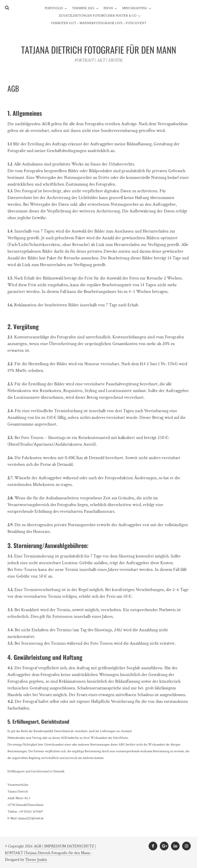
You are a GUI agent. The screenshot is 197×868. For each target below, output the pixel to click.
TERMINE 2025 (83, 8)
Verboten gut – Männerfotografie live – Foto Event (98, 23)
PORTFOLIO (54, 8)
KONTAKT (14, 853)
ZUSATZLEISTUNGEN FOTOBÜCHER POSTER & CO (98, 16)
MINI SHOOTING (135, 8)
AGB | (39, 846)
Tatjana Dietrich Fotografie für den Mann (58, 853)
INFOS (108, 8)
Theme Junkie (36, 860)
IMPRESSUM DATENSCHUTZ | (70, 846)
